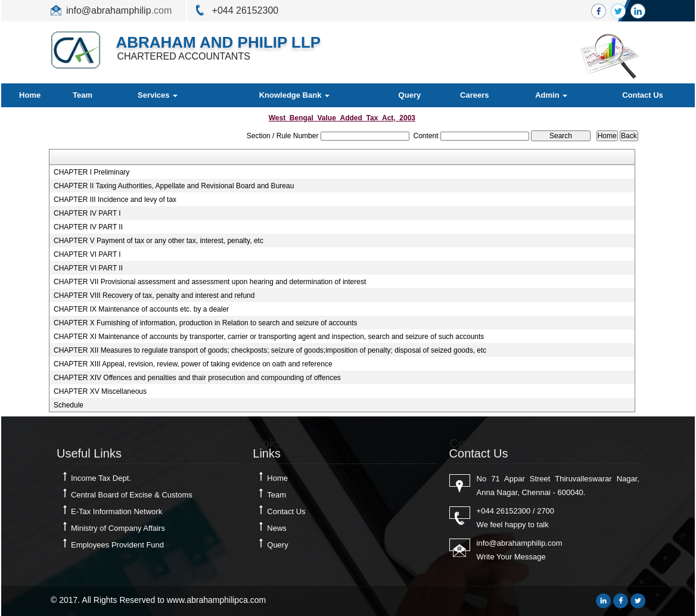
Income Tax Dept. (101, 478)
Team (83, 95)
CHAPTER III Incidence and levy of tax (115, 200)
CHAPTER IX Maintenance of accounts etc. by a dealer (141, 309)
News (277, 528)
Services (158, 95)
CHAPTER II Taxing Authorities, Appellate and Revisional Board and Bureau (174, 186)
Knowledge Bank (294, 95)
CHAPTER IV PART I (87, 213)
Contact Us (643, 95)
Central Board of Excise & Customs (132, 495)
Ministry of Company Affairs (118, 528)
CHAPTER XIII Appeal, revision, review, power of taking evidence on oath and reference (193, 364)
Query (410, 95)
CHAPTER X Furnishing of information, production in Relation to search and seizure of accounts (206, 323)
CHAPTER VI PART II (88, 268)
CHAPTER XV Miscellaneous (100, 391)
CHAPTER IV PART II (88, 227)
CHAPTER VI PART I (87, 254)
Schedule (69, 405)
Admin (551, 95)
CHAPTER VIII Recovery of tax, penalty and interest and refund (154, 295)
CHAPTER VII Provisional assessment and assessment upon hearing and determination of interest (210, 282)
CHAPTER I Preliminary (91, 172)
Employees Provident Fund (117, 545)
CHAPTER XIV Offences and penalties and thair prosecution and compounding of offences (197, 378)
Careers (474, 95)
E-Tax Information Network (116, 511)
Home (30, 95)
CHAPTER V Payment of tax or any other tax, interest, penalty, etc (159, 241)
